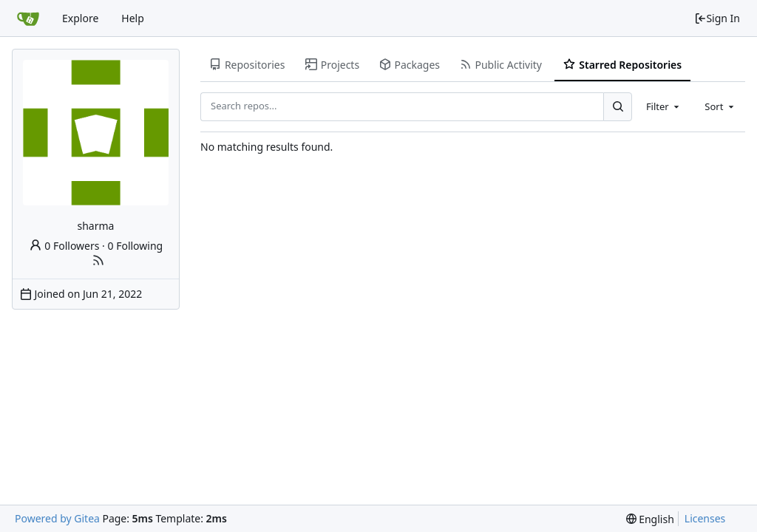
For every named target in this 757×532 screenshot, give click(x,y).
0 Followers (64, 246)
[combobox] (664, 106)
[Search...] (617, 106)
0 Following (136, 246)
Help (133, 18)
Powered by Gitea (57, 518)
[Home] (28, 18)
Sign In (717, 18)
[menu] (650, 519)
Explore (80, 18)
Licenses (705, 518)
